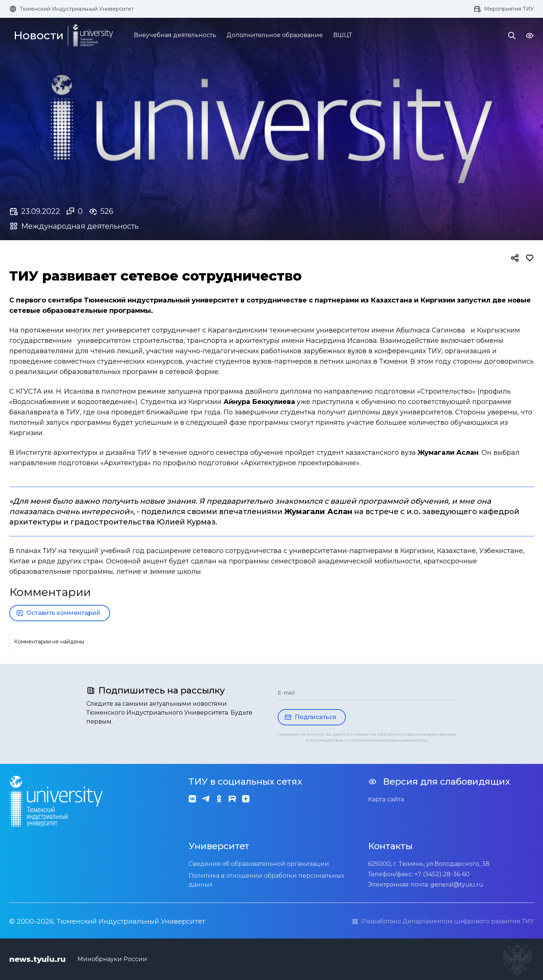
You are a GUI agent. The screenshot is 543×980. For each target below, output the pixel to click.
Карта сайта (386, 799)
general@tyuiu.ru (457, 885)
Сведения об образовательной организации (259, 864)
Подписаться (310, 717)
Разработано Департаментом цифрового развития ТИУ (443, 921)
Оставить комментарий (58, 613)
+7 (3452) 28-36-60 (442, 874)
